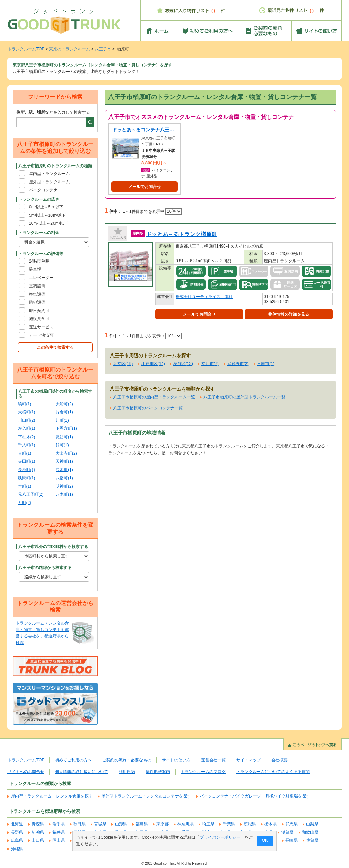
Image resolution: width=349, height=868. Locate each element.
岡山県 (59, 840)
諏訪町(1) (64, 437)
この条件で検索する (55, 347)
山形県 (121, 824)
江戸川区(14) (153, 364)
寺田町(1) (27, 461)
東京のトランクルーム (70, 49)
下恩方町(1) (66, 428)
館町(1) (62, 445)
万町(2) (25, 503)
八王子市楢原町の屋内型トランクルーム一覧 (154, 397)
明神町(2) (64, 486)
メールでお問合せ (145, 187)
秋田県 (79, 824)
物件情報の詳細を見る (289, 314)
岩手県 (59, 824)
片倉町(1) (64, 412)
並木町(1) (64, 470)
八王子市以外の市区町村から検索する (53, 547)
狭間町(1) (27, 478)
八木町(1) (64, 494)
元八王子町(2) (31, 494)
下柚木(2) (27, 437)
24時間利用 (39, 261)
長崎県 (291, 840)
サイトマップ (248, 760)
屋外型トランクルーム (49, 182)
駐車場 (35, 269)
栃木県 (271, 824)
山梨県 (312, 824)
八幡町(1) (64, 478)
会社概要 (279, 760)
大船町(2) (64, 404)
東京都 (163, 824)
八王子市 (103, 49)
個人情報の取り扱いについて (81, 772)
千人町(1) (27, 445)
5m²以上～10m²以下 (47, 215)
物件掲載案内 (158, 772)
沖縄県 (17, 849)
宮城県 (100, 824)
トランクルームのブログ (203, 772)
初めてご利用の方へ (73, 760)
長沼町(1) (27, 470)
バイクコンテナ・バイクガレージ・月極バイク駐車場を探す (255, 796)
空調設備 (37, 286)
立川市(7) (210, 364)
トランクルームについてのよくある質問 (273, 772)
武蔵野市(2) (238, 364)
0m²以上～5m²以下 (46, 207)
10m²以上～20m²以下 (49, 223)
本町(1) (25, 486)
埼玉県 (208, 824)
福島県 (142, 824)
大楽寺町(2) (66, 453)
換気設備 (37, 294)
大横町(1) (27, 412)
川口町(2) (27, 420)
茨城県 (250, 824)
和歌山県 (310, 832)
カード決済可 (41, 335)
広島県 (17, 840)
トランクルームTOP (26, 49)
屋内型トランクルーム (49, 174)
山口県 (38, 840)
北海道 (17, 824)
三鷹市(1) (266, 364)
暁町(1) (25, 404)
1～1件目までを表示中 (152, 211)
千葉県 (229, 824)
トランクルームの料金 (39, 233)
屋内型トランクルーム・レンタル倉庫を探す (52, 796)
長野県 (17, 832)
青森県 (38, 824)
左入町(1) (27, 428)
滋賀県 (287, 832)
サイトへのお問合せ (26, 772)
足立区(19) (123, 364)
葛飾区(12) (183, 364)
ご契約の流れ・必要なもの (127, 760)
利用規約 (127, 772)
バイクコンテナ (43, 190)
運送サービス (41, 327)
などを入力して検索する (53, 112)
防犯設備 (37, 302)
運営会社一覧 (213, 760)
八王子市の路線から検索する (45, 568)
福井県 (59, 832)
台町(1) (25, 453)
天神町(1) (64, 461)
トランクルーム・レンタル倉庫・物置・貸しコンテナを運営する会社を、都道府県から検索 (42, 633)
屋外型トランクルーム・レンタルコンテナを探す (146, 796)
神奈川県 (185, 824)
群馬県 (291, 824)
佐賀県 (312, 840)
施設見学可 (39, 319)
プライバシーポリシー (220, 837)
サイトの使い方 (176, 760)
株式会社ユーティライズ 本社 (204, 297)
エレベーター (41, 278)
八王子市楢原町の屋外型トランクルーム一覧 (244, 397)
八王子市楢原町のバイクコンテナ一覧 (148, 408)
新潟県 (38, 832)
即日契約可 (39, 311)
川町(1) (62, 420)
